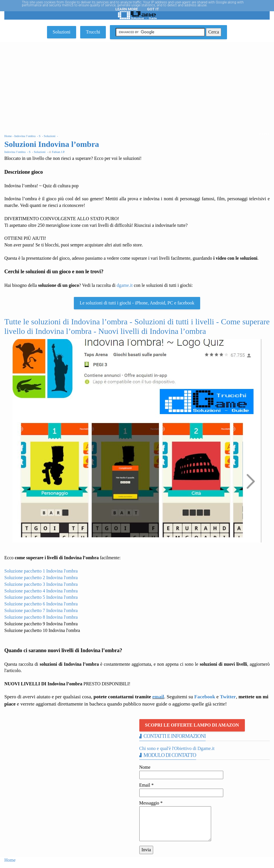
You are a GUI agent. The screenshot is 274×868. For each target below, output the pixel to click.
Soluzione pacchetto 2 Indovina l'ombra (41, 578)
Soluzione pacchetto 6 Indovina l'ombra (41, 604)
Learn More (127, 9)
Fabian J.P (58, 152)
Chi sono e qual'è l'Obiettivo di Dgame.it (177, 748)
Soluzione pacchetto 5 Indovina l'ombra (41, 597)
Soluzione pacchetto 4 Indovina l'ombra (41, 591)
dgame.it (125, 285)
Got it (153, 9)
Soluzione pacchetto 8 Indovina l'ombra (41, 617)
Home (10, 860)
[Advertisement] (137, 85)
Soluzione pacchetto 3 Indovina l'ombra (41, 584)
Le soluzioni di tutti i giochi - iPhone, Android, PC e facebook (137, 303)
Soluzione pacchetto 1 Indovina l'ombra (41, 571)
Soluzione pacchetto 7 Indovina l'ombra (41, 610)
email (158, 697)
